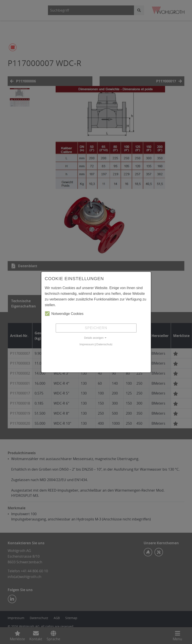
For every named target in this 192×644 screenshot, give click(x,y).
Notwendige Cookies (64, 314)
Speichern (96, 328)
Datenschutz (104, 344)
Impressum (87, 344)
